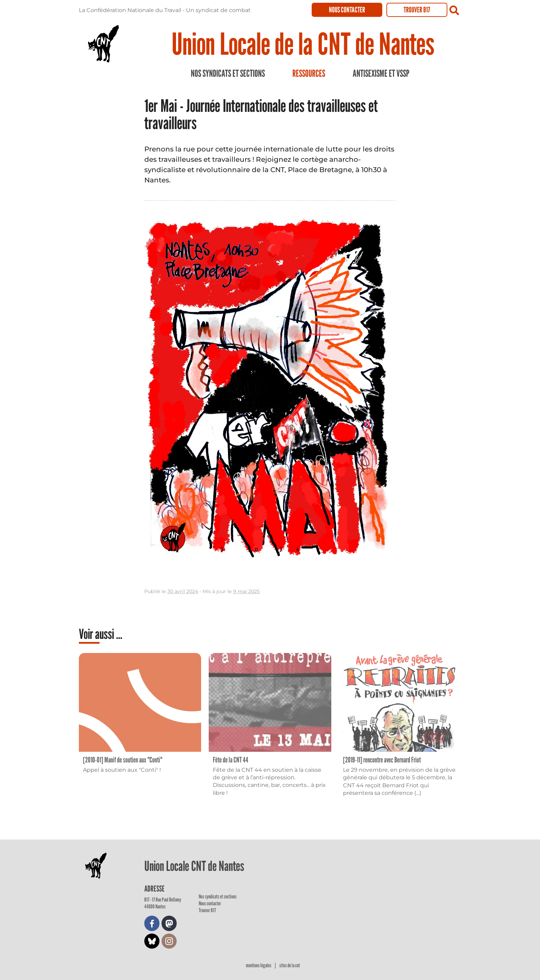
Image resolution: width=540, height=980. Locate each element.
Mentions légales (259, 965)
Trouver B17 (417, 10)
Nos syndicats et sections (228, 73)
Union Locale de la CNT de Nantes (303, 44)
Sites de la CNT (290, 965)
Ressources (309, 73)
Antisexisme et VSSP (381, 73)
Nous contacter (347, 10)
